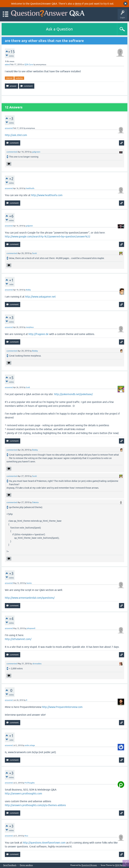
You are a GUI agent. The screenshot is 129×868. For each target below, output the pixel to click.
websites (19, 78)
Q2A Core (29, 65)
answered (9, 128)
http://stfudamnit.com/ (18, 639)
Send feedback (10, 865)
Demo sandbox (26, 865)
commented (12, 152)
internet (9, 78)
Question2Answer (89, 865)
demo (78, 4)
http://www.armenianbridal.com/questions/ (30, 598)
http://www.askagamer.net (40, 297)
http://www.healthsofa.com (47, 195)
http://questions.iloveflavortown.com (44, 843)
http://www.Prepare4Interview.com (62, 707)
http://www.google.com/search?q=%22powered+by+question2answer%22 (48, 236)
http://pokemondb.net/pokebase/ (73, 394)
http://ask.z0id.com (16, 135)
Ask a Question (59, 29)
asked (7, 65)
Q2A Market (120, 865)
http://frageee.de (39, 334)
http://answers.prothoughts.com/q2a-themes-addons (35, 805)
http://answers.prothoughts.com (23, 793)
